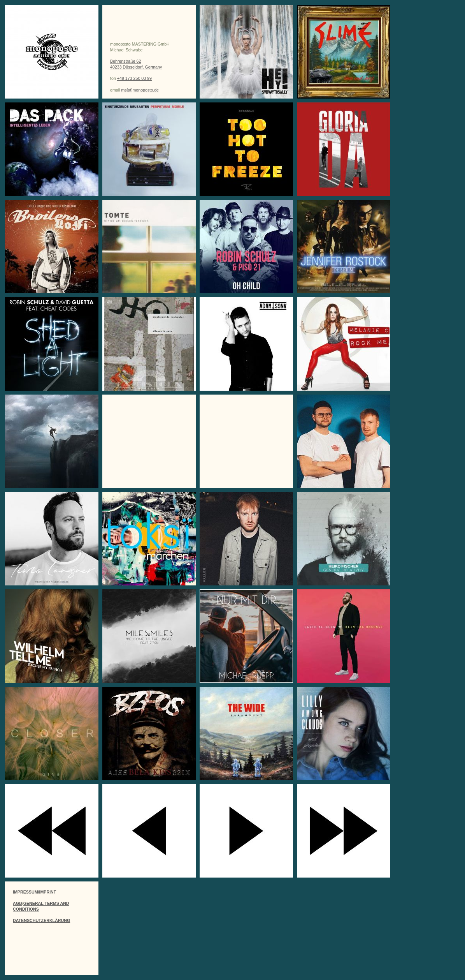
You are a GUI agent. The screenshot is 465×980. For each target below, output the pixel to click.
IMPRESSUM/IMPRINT (34, 892)
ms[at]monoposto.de (140, 90)
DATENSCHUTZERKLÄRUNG (41, 920)
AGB (18, 903)
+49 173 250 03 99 (134, 78)
